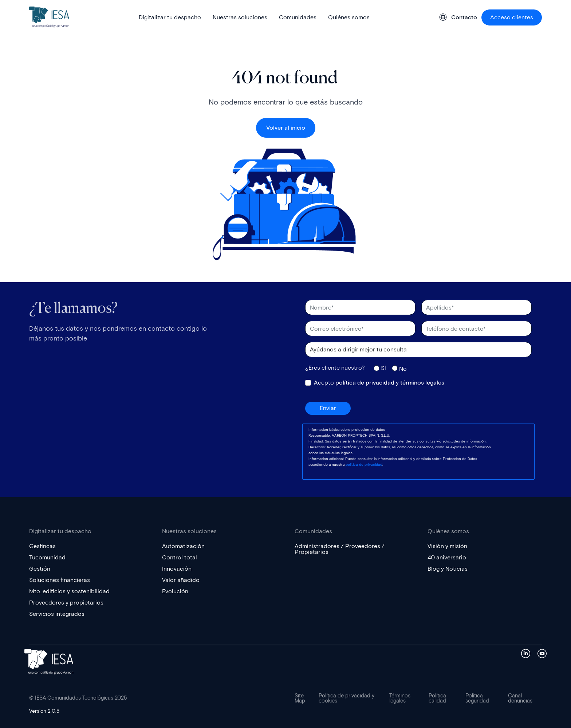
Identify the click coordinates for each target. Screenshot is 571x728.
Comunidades (298, 17)
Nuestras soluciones (240, 17)
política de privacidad (365, 383)
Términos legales (400, 698)
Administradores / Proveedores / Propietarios (340, 549)
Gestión (40, 569)
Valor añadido (181, 580)
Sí (383, 368)
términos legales (422, 383)
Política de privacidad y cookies (346, 698)
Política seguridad (477, 698)
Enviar (328, 408)
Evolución (175, 591)
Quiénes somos (349, 17)
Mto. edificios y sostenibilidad (69, 591)
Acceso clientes (512, 17)
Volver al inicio (286, 128)
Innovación (177, 569)
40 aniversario (447, 557)
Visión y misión (447, 546)
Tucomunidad (47, 557)
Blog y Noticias (448, 569)
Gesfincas (42, 546)
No (403, 369)
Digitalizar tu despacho (170, 17)
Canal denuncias (520, 698)
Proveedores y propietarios (66, 603)
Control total (180, 557)
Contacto (464, 17)
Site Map (300, 698)
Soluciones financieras (60, 580)
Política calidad (437, 698)
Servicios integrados (57, 614)
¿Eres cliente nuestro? (335, 368)
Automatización (183, 546)
